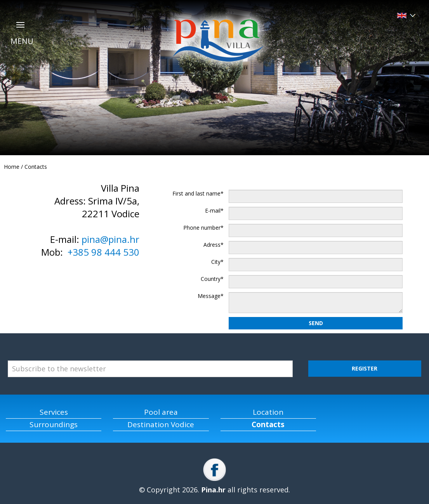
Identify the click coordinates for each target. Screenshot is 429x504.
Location (268, 412)
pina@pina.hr (110, 239)
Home (12, 167)
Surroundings (54, 424)
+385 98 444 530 (103, 252)
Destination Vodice (161, 424)
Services (54, 412)
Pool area (161, 412)
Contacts (36, 167)
